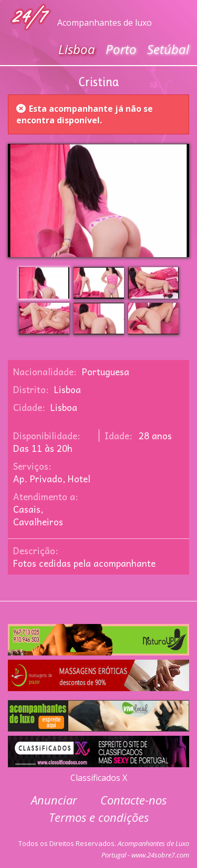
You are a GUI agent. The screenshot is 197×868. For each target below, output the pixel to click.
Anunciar (54, 800)
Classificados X (99, 778)
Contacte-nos (133, 800)
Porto (121, 49)
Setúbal (168, 49)
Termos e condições (99, 817)
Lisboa (77, 49)
